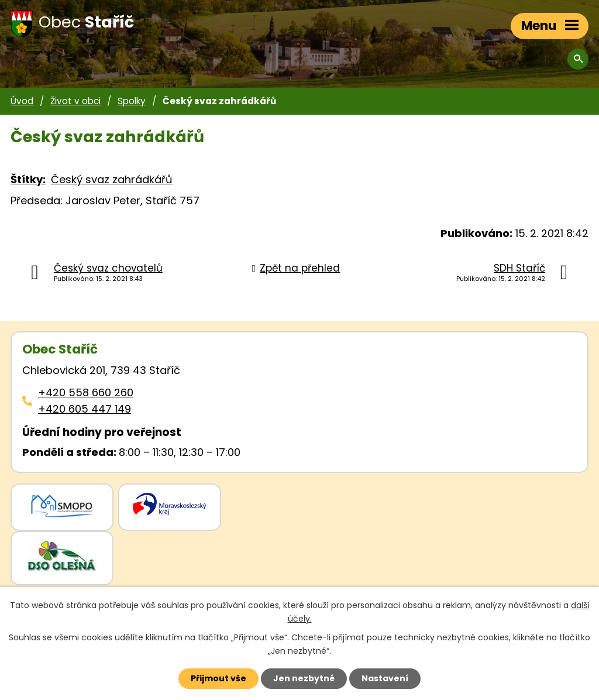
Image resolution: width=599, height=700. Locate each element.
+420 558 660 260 (86, 392)
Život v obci (75, 101)
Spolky (132, 101)
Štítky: (28, 179)
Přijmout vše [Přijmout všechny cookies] (218, 678)
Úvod (22, 101)
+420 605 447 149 (85, 409)
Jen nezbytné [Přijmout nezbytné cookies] (304, 678)
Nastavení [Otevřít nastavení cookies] (385, 678)
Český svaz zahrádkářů (112, 179)
